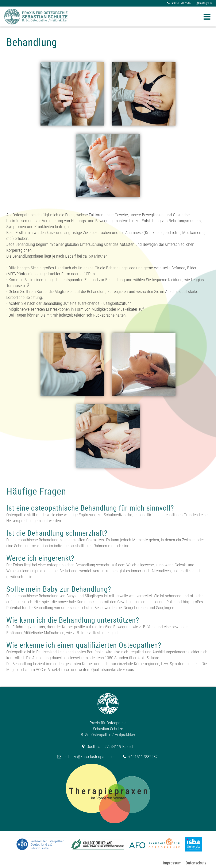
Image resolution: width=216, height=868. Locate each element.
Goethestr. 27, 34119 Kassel (110, 746)
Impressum (172, 863)
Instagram (204, 3)
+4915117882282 (180, 3)
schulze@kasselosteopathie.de (90, 757)
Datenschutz (196, 863)
